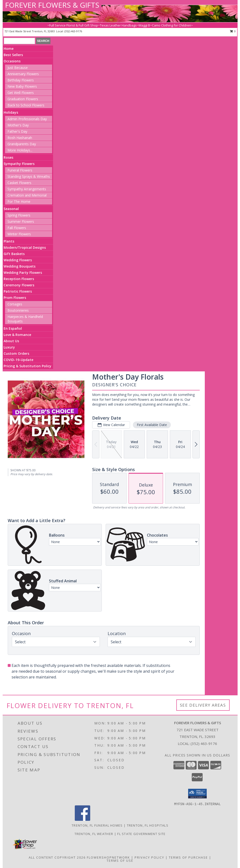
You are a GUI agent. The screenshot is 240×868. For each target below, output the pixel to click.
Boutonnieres (18, 310)
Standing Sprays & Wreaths (29, 176)
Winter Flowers (19, 234)
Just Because (18, 68)
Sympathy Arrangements (27, 189)
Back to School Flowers (26, 105)
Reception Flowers (19, 279)
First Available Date (152, 425)
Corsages (15, 304)
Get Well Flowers (21, 93)
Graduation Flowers (23, 99)
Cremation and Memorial (27, 195)
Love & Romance (17, 335)
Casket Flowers (19, 183)
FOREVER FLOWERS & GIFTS (52, 5)
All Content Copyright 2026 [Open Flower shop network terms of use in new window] (57, 857)
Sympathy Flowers (19, 164)
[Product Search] (19, 41)
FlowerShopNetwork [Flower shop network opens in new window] (108, 857)
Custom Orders (16, 353)
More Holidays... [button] (20, 150)
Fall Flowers (17, 228)
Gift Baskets (14, 254)
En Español (13, 328)
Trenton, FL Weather (94, 834)
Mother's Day (18, 125)
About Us (11, 341)
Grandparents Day (22, 144)
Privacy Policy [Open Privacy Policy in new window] (149, 857)
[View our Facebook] (82, 819)
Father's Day (17, 131)
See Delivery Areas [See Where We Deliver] (203, 705)
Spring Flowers (19, 215)
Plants (9, 241)
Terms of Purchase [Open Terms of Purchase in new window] (188, 857)
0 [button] (233, 31)
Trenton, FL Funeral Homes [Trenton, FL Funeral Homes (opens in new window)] (97, 825)
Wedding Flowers (18, 260)
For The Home (19, 201)
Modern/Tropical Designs (25, 247)
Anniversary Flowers (23, 74)
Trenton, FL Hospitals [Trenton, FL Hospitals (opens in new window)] (148, 825)
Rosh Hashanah (20, 138)
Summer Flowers (21, 221)
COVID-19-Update (18, 360)
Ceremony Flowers (19, 285)
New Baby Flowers (22, 86)
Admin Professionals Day (27, 119)
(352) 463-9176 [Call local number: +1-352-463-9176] (73, 31)
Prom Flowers (15, 298)
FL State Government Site (141, 834)
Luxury (9, 347)
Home (9, 49)
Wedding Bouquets (20, 266)
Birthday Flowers (21, 80)
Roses (8, 157)
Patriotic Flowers (18, 291)
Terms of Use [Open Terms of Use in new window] (120, 861)
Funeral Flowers (20, 170)
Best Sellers (13, 55)
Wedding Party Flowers (23, 273)
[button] (197, 794)
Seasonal (11, 209)
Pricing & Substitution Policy (27, 366)
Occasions (12, 61)
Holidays (11, 112)
